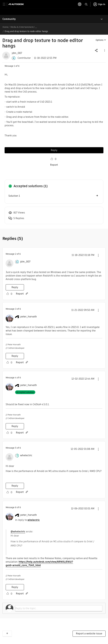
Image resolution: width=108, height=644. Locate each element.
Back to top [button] (7, 633)
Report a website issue (89, 634)
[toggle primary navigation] (6, 4)
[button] (104, 50)
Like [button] (52, 159)
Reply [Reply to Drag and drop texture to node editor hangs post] (54, 150)
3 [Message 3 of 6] (16, 309)
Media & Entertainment (22, 27)
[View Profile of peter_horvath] (29, 317)
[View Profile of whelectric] (26, 455)
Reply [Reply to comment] (15, 287)
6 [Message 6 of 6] (16, 507)
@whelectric (18, 532)
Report (54, 165)
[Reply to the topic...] (59, 608)
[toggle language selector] (80, 4)
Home (5, 27)
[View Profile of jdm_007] (17, 53)
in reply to (27, 520)
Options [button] (100, 40)
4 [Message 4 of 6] (16, 378)
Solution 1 (14, 196)
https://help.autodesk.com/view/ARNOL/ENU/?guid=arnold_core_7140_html (39, 564)
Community (9, 19)
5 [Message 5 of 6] (16, 448)
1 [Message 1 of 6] (15, 66)
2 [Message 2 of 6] (16, 254)
